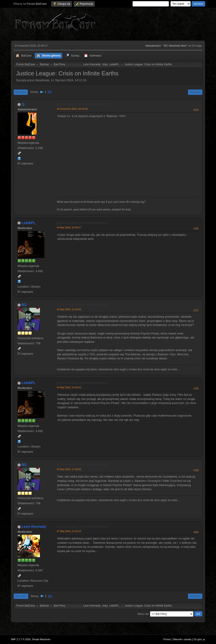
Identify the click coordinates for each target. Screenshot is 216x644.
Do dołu (21, 92)
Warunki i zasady (182, 639)
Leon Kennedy (92, 64)
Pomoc (167, 639)
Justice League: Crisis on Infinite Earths (82, 104)
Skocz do (143, 614)
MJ (24, 305)
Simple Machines (41, 639)
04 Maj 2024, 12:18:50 (69, 309)
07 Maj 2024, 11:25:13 (69, 531)
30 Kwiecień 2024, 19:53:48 (72, 109)
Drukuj (195, 92)
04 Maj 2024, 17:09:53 (69, 469)
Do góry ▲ (199, 639)
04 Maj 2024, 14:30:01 (69, 387)
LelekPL (114, 64)
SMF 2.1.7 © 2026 (21, 639)
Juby (105, 64)
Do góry (21, 596)
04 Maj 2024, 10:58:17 (69, 227)
